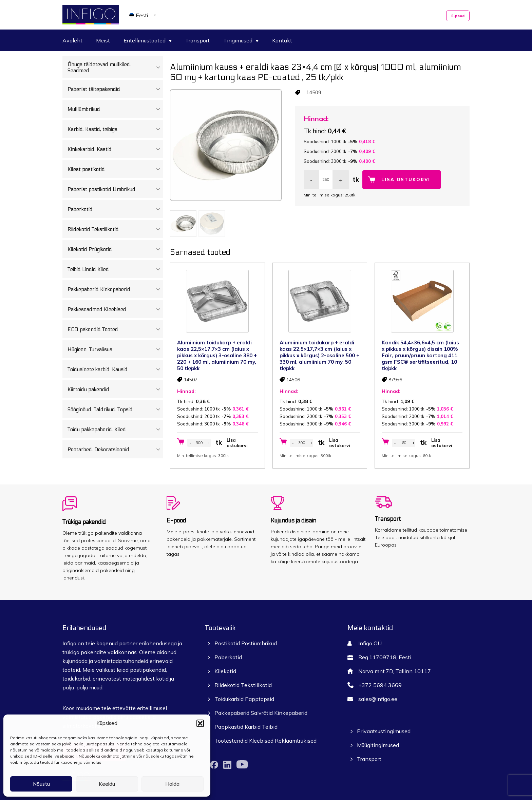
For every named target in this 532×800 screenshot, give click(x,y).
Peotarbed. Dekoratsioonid (115, 450)
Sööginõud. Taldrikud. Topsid (115, 409)
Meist (103, 40)
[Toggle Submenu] (158, 68)
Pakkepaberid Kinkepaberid (115, 289)
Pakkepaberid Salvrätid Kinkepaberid (261, 713)
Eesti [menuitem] (142, 15)
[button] (200, 723)
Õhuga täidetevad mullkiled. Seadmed (115, 68)
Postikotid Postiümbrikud (246, 643)
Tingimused (241, 40)
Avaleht (72, 40)
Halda (172, 784)
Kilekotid (225, 671)
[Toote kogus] (326, 180)
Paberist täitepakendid (115, 89)
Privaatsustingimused (384, 731)
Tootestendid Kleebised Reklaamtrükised (265, 741)
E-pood (458, 16)
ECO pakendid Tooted (115, 329)
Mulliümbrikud (115, 109)
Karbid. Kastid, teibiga (115, 129)
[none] (144, 15)
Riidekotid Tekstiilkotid (115, 229)
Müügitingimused (378, 745)
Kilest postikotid (115, 169)
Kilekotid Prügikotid (115, 249)
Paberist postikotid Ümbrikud (115, 189)
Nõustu (41, 784)
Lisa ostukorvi (406, 179)
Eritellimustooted (148, 40)
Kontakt (282, 40)
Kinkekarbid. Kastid (115, 149)
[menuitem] (144, 15)
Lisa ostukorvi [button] (237, 443)
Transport (197, 40)
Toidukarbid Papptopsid (244, 699)
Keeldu (107, 784)
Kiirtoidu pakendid (115, 389)
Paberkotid (115, 209)
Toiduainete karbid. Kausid (115, 369)
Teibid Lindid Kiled (115, 269)
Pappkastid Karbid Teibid (246, 727)
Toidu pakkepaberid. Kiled (115, 430)
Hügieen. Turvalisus (115, 349)
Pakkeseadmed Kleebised (115, 309)
